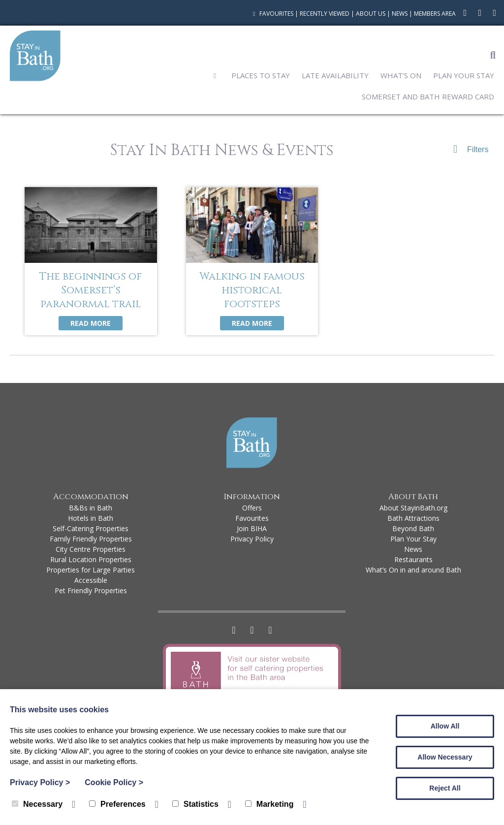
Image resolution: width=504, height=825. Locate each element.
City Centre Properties (91, 549)
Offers (252, 508)
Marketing (269, 804)
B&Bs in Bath (91, 508)
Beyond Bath (413, 528)
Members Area (435, 14)
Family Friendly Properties (91, 539)
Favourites (272, 14)
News (400, 14)
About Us (371, 14)
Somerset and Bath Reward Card (428, 96)
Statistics (195, 804)
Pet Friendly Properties (91, 590)
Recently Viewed (325, 14)
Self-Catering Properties (91, 528)
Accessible (91, 580)
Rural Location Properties (91, 559)
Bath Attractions (413, 518)
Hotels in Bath (91, 518)
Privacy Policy (252, 539)
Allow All (445, 726)
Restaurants (413, 559)
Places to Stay (261, 75)
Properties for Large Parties (91, 570)
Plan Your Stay (464, 75)
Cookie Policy (114, 782)
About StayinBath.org (413, 508)
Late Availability (335, 75)
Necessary (37, 804)
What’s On (401, 75)
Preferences (117, 804)
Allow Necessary (445, 757)
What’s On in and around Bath (413, 570)
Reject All (445, 788)
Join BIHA (252, 528)
